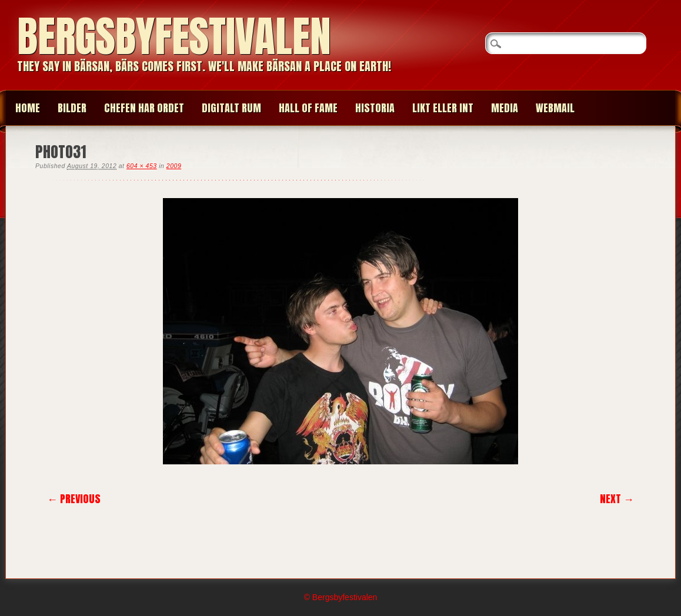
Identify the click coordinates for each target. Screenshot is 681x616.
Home (28, 108)
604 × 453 (142, 166)
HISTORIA (375, 108)
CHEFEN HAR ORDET (144, 108)
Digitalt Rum (231, 108)
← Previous (74, 499)
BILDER (72, 108)
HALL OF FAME (308, 108)
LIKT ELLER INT (443, 108)
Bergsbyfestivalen (174, 36)
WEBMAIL (555, 108)
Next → (617, 499)
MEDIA (505, 108)
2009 (174, 166)
